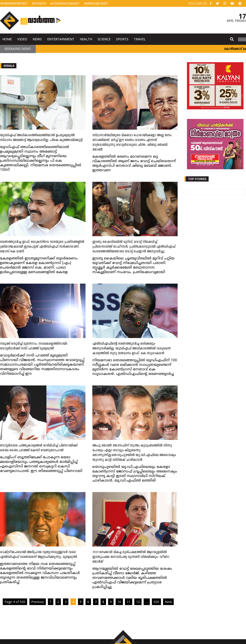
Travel (140, 39)
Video (22, 39)
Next (168, 602)
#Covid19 (39, 3)
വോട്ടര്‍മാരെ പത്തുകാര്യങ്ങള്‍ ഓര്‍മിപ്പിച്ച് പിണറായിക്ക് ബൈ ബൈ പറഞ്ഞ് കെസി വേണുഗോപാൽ (39, 448)
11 (129, 602)
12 (138, 602)
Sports (122, 39)
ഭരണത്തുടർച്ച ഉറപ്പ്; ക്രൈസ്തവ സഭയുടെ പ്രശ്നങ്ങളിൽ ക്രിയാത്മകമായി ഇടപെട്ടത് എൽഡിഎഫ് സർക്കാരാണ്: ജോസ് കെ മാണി (42, 247)
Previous (38, 602)
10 (119, 602)
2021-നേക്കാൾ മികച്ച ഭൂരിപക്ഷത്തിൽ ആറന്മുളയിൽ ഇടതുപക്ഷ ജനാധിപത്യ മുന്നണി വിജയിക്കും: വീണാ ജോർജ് (131, 557)
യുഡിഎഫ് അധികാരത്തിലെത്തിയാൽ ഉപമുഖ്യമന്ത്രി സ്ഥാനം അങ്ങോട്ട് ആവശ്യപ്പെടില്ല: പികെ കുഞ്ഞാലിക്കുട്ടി (41, 138)
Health (86, 39)
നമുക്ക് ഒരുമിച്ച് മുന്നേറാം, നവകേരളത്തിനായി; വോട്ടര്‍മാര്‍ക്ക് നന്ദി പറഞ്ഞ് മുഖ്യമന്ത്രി (34, 346)
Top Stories (197, 179)
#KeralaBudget (96, 3)
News (37, 39)
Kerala (9, 66)
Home (7, 39)
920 (156, 602)
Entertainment (61, 39)
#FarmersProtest (14, 3)
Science (104, 39)
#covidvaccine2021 (65, 3)
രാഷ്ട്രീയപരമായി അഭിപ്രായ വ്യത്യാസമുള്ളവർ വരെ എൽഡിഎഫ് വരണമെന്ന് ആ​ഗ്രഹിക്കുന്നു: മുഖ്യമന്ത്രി (38, 555)
